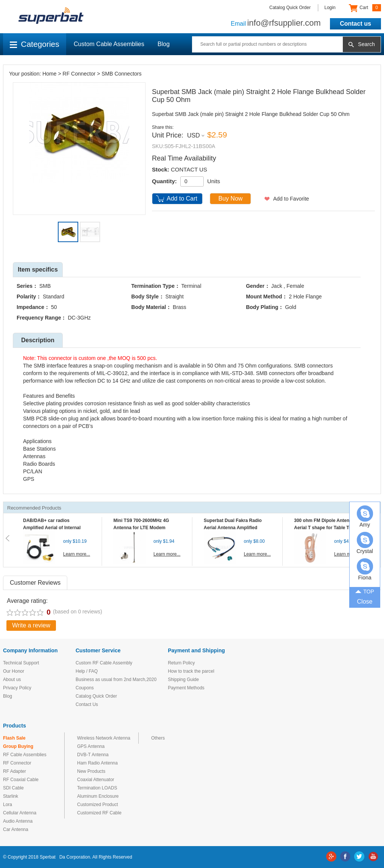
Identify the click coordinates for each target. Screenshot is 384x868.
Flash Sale (14, 738)
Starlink (11, 796)
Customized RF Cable (99, 813)
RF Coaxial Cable (21, 780)
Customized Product (98, 805)
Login (330, 8)
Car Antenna (16, 829)
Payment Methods (186, 688)
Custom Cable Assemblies (109, 44)
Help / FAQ (87, 671)
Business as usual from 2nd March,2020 (116, 680)
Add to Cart (182, 198)
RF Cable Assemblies (25, 755)
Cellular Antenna (20, 813)
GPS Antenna (91, 746)
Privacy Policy (17, 688)
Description (38, 340)
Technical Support (21, 663)
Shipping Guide (183, 680)
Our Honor (14, 671)
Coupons (85, 688)
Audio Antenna (18, 821)
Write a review (31, 625)
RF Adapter (15, 771)
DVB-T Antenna (93, 755)
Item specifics (38, 270)
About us (12, 680)
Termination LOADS (97, 788)
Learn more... (77, 554)
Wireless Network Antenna (104, 738)
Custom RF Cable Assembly (104, 663)
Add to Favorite (291, 199)
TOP (365, 591)
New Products (91, 771)
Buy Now (231, 198)
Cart (365, 8)
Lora (8, 805)
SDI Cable (13, 788)
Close (365, 602)
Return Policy (181, 663)
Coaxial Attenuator (96, 780)
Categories (35, 44)
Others (158, 738)
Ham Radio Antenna (97, 763)
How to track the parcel (191, 671)
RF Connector (79, 74)
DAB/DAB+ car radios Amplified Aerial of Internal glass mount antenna (52, 528)
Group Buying (18, 746)
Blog (164, 44)
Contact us (355, 24)
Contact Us (87, 704)
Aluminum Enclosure (98, 796)
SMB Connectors (122, 74)
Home (49, 74)
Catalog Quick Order (290, 8)
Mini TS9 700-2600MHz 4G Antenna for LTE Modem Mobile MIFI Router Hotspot (143, 528)
